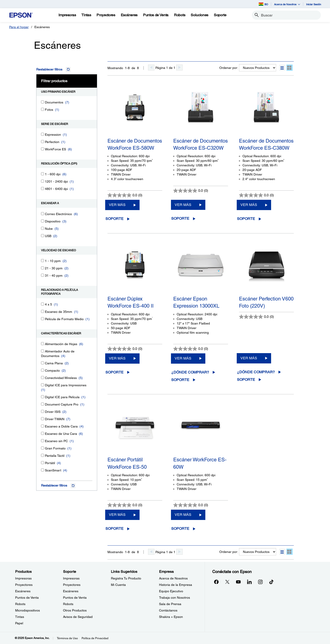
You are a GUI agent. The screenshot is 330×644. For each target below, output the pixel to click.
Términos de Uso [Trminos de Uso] (67, 638)
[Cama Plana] (43, 363)
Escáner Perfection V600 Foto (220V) (266, 302)
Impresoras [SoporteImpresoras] (71, 578)
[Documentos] (43, 102)
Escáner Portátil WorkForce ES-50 (127, 463)
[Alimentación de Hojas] (43, 344)
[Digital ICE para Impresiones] (43, 385)
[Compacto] (43, 370)
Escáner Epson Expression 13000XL (196, 302)
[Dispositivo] (43, 221)
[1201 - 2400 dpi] (43, 181)
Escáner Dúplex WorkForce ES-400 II (131, 302)
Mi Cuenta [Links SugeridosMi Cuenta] (118, 585)
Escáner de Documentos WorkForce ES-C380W (266, 144)
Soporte (114, 219)
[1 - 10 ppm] (43, 261)
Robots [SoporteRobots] (68, 604)
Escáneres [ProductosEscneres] (23, 591)
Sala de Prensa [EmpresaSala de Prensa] (170, 604)
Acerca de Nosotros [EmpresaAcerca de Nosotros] (173, 578)
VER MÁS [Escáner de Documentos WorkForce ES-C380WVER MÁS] (249, 205)
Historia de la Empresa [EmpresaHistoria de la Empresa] (176, 585)
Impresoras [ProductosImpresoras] (23, 578)
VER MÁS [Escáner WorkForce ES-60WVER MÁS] (183, 515)
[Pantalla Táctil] (43, 455)
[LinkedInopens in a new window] (249, 582)
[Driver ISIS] (43, 411)
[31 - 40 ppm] (43, 275)
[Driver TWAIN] (43, 419)
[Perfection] (43, 142)
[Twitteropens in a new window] (227, 582)
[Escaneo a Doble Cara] (43, 426)
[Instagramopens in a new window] (260, 582)
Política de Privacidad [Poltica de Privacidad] (95, 638)
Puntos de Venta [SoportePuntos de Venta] (75, 598)
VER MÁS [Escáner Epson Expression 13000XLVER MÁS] (183, 358)
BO (263, 4)
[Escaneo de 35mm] (43, 311)
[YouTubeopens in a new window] (238, 582)
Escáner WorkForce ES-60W (200, 463)
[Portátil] (43, 463)
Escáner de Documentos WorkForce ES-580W (135, 144)
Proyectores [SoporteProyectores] (72, 585)
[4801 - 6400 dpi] (43, 188)
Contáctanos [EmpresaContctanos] (168, 610)
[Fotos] (43, 109)
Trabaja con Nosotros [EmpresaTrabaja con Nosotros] (175, 598)
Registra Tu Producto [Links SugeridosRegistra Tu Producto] (126, 578)
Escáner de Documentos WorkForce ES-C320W (201, 144)
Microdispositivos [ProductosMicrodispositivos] (27, 610)
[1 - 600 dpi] (43, 174)
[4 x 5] (43, 304)
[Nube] (43, 228)
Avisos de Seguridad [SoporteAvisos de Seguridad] (78, 617)
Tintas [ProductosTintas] (20, 617)
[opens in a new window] (271, 582)
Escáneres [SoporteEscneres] (71, 591)
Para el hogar (19, 27)
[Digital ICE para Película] (43, 397)
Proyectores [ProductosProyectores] (24, 585)
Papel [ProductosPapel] (19, 623)
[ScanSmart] (43, 470)
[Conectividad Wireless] (43, 377)
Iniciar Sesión (314, 4)
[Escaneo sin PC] (43, 441)
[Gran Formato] (43, 448)
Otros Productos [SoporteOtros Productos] (75, 610)
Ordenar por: (229, 68)
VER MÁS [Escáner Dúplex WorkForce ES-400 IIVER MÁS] (117, 358)
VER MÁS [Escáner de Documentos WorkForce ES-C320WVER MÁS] (183, 205)
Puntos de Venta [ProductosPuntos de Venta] (27, 598)
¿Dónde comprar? (190, 372)
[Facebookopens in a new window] (216, 582)
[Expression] (43, 134)
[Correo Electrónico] (43, 214)
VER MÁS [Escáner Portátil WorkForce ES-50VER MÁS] (117, 515)
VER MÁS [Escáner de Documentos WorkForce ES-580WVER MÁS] (117, 205)
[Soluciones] (199, 15)
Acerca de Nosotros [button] (287, 4)
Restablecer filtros (49, 69)
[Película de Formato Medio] (43, 319)
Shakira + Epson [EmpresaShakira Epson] (171, 617)
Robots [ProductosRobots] (20, 604)
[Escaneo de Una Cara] (43, 433)
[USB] (43, 236)
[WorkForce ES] (43, 149)
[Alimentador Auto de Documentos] (43, 351)
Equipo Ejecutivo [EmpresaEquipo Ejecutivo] (171, 591)
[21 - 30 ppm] (43, 268)
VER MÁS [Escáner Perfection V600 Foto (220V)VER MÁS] (249, 358)
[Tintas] (86, 15)
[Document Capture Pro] (43, 404)
